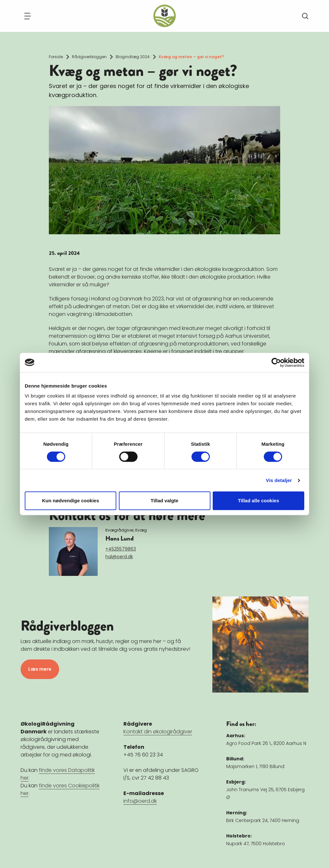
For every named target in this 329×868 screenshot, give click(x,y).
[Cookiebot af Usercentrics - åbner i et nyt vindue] (276, 362)
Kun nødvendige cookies (71, 501)
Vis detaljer (279, 480)
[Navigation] (28, 16)
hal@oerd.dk (119, 557)
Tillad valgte (164, 501)
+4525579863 (121, 549)
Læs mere (40, 669)
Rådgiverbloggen (89, 57)
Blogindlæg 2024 (133, 57)
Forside (56, 57)
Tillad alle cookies (258, 501)
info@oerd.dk (140, 801)
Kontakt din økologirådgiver (158, 732)
